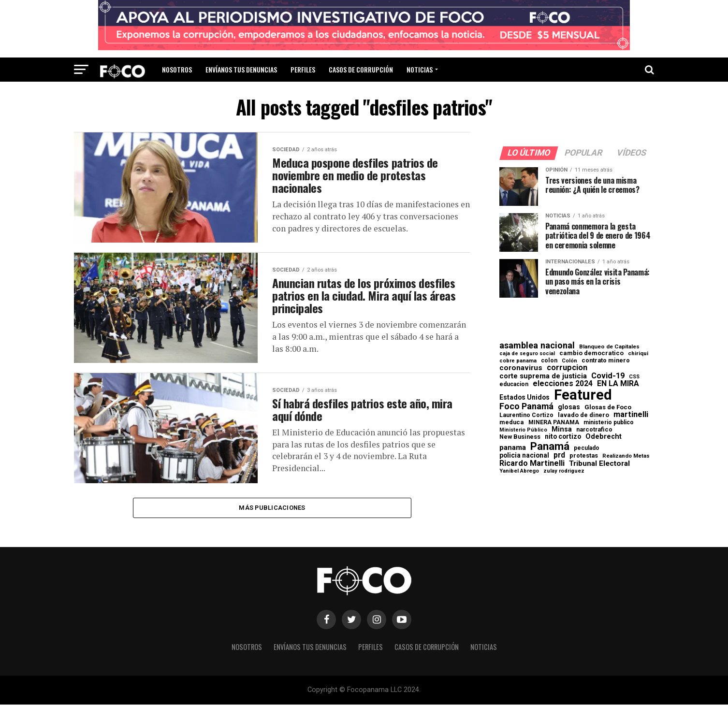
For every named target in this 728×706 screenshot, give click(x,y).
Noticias (420, 69)
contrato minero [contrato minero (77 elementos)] (606, 361)
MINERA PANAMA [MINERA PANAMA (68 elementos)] (554, 422)
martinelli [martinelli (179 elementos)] (631, 415)
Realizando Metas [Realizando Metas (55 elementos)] (626, 456)
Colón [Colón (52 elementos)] (569, 361)
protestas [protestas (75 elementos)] (584, 456)
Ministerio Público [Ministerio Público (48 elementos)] (523, 430)
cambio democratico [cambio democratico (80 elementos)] (591, 353)
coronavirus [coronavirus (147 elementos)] (521, 368)
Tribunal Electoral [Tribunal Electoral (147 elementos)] (599, 464)
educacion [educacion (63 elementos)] (514, 384)
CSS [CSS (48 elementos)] (634, 377)
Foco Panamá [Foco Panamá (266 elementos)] (526, 406)
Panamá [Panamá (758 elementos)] (550, 446)
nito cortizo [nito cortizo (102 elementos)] (563, 437)
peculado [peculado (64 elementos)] (587, 448)
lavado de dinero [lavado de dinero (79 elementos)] (583, 415)
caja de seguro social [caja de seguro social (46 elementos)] (527, 354)
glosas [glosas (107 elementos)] (569, 407)
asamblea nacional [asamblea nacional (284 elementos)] (537, 346)
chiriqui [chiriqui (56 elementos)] (638, 354)
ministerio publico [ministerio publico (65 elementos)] (609, 422)
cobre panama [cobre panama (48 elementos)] (518, 361)
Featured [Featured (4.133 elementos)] (583, 395)
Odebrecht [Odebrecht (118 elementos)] (604, 437)
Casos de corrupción (361, 69)
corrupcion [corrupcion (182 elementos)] (567, 368)
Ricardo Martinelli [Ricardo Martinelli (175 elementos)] (532, 463)
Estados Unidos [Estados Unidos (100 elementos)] (524, 398)
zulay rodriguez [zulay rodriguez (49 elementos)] (564, 471)
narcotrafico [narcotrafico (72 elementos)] (594, 430)
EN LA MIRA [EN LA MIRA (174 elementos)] (618, 384)
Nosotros (177, 69)
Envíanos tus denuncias (241, 69)
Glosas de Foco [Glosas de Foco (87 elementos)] (608, 407)
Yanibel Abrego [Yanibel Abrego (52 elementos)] (519, 471)
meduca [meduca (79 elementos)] (512, 423)
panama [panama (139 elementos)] (513, 448)
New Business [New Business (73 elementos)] (520, 437)
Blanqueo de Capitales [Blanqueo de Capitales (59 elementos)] (609, 347)
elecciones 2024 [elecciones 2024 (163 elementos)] (563, 384)
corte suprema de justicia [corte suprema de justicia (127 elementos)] (543, 376)
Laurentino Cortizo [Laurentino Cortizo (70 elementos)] (526, 415)
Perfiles (303, 69)
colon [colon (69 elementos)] (549, 360)
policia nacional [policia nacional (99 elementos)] (524, 456)
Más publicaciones (272, 508)
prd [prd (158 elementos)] (559, 455)
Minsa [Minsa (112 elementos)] (562, 429)
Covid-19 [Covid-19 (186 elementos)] (608, 376)
